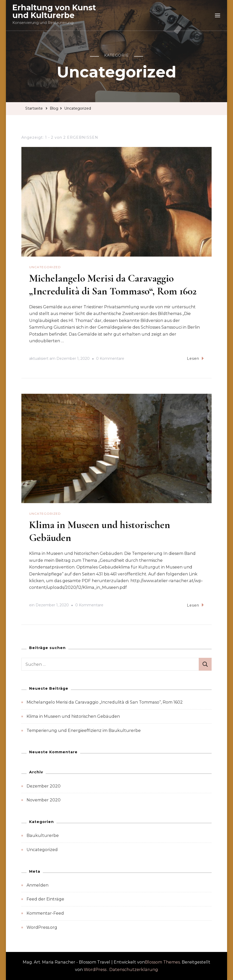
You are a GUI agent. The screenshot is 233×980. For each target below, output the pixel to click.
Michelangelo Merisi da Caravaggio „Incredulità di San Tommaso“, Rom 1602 (105, 702)
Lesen (195, 358)
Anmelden (38, 885)
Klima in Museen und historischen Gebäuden (73, 716)
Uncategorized (45, 267)
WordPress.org (42, 927)
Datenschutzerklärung (134, 970)
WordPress (95, 970)
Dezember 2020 (44, 786)
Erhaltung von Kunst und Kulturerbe (54, 11)
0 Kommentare (110, 359)
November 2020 (44, 800)
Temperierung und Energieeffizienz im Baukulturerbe (84, 730)
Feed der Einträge (45, 899)
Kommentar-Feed (45, 913)
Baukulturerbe (43, 835)
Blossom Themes (162, 962)
